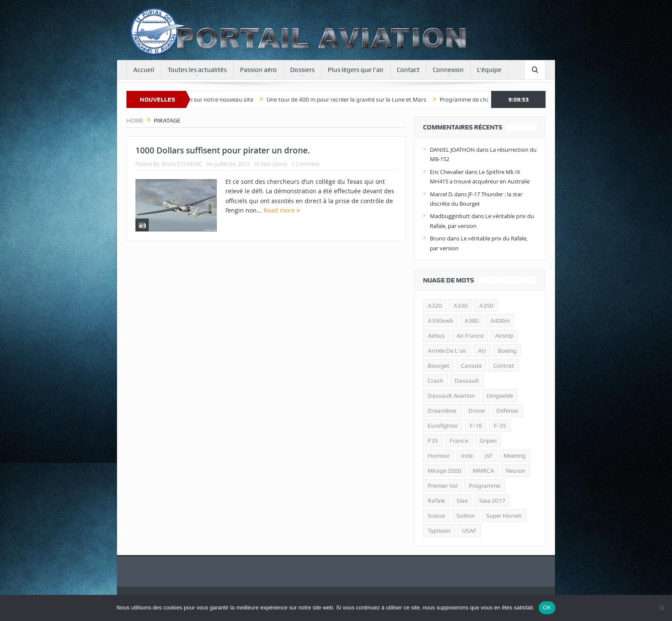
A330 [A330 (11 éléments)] (460, 306)
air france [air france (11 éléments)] (470, 336)
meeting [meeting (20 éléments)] (514, 456)
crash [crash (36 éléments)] (435, 381)
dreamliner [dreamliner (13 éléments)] (442, 411)
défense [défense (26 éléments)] (507, 411)
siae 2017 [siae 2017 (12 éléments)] (492, 501)
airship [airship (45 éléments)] (504, 336)
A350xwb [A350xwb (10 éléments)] (440, 321)
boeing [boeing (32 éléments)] (507, 351)
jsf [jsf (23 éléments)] (488, 456)
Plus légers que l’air (356, 70)
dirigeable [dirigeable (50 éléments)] (500, 396)
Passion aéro (258, 70)
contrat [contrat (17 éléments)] (504, 366)
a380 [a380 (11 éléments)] (472, 321)
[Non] (661, 608)
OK (547, 607)
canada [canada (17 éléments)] (471, 366)
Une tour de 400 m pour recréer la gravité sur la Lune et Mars (352, 99)
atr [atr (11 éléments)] (482, 351)
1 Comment (305, 164)
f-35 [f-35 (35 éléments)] (500, 426)
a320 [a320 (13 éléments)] (435, 306)
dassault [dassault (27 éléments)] (467, 381)
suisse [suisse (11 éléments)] (436, 516)
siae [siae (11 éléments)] (462, 501)
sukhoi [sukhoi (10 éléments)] (465, 516)
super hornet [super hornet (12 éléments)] (504, 516)
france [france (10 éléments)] (459, 441)
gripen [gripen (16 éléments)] (488, 441)
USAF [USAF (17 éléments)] (469, 531)
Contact (408, 70)
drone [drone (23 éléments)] (477, 411)
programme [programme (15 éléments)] (484, 486)
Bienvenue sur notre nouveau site (215, 99)
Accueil (144, 70)
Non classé (274, 164)
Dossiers (302, 70)
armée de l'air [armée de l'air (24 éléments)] (447, 351)
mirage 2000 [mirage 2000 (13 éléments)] (444, 471)
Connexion (448, 70)
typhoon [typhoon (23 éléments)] (439, 531)
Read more (282, 210)
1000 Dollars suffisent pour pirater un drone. (223, 150)
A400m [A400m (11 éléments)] (500, 321)
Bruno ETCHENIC (182, 164)
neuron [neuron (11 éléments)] (516, 471)
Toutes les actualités (197, 70)
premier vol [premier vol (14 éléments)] (442, 486)
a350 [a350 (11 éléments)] (486, 306)
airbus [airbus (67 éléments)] (436, 336)
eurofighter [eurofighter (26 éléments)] (443, 426)
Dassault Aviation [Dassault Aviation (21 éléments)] (451, 396)
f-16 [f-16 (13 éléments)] (476, 426)
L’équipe (489, 70)
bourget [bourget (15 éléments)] (439, 366)
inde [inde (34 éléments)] (467, 456)
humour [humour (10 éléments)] (439, 456)
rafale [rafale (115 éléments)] (436, 501)
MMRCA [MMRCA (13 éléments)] (483, 471)
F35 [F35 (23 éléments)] (433, 441)
